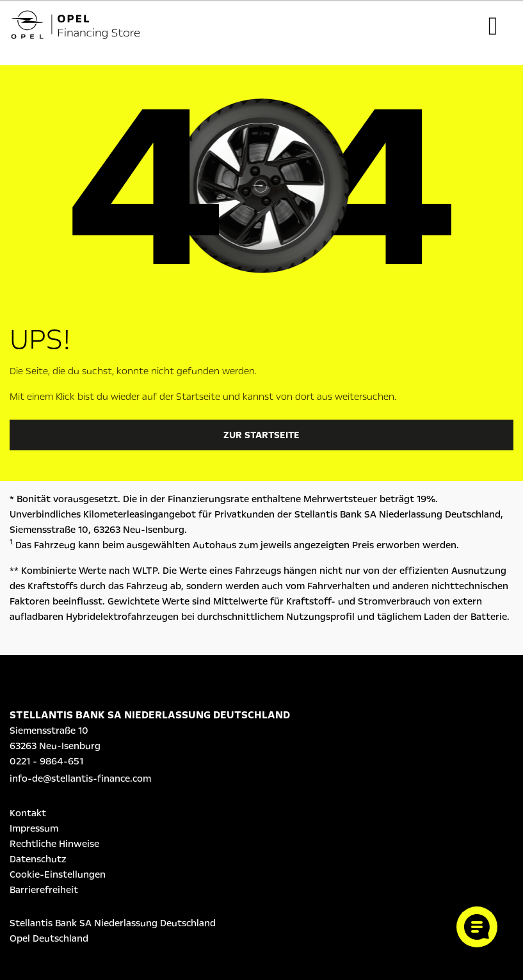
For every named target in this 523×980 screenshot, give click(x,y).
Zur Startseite (261, 435)
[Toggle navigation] (493, 26)
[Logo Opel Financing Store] (86, 27)
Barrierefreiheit (44, 890)
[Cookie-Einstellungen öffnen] (477, 927)
